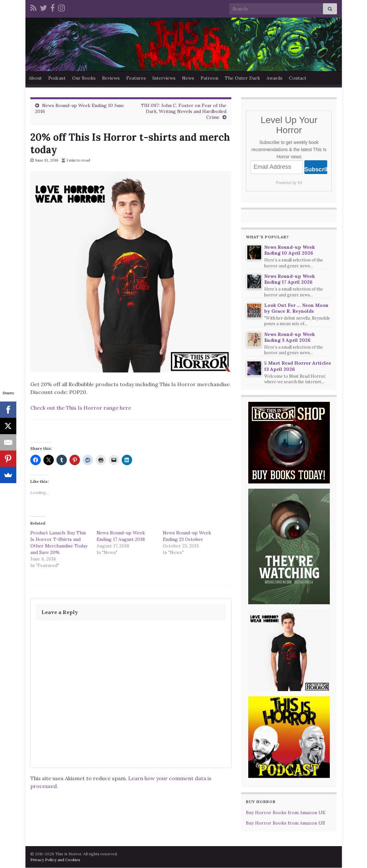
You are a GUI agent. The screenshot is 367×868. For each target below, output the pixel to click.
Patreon (209, 78)
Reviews (111, 78)
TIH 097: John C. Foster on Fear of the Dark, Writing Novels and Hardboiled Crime (184, 111)
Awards (275, 78)
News (188, 78)
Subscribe (316, 169)
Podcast (57, 78)
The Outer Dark (242, 78)
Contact (298, 78)
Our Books (84, 78)
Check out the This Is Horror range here (81, 408)
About (35, 78)
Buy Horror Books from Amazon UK (286, 813)
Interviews (164, 78)
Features (136, 78)
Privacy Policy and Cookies (55, 860)
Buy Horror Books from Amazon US (285, 823)
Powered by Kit (289, 183)
